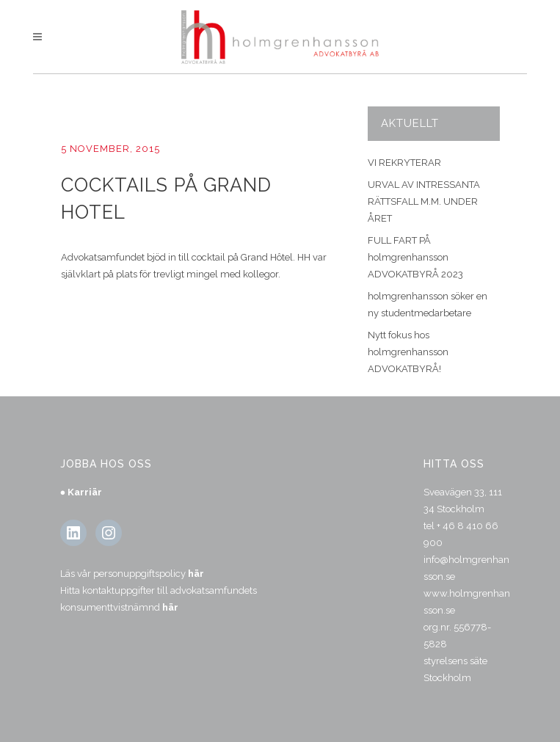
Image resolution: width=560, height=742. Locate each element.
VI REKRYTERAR (404, 163)
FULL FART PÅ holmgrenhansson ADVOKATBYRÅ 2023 (415, 257)
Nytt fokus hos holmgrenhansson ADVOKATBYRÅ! (408, 352)
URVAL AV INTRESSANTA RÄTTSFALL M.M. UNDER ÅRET (424, 201)
